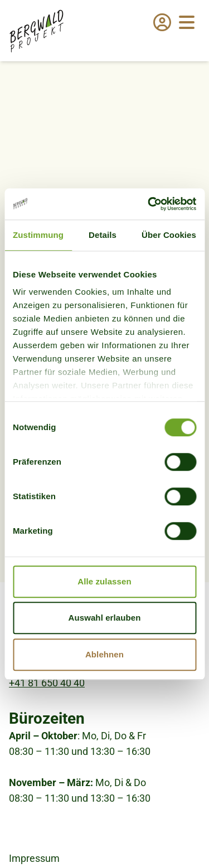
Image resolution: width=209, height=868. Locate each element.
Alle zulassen (104, 581)
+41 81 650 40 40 (47, 683)
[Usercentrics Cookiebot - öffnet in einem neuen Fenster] (149, 204)
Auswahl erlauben (105, 618)
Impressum (34, 858)
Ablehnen (104, 654)
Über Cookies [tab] (169, 235)
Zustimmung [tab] (38, 235)
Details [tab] (103, 235)
